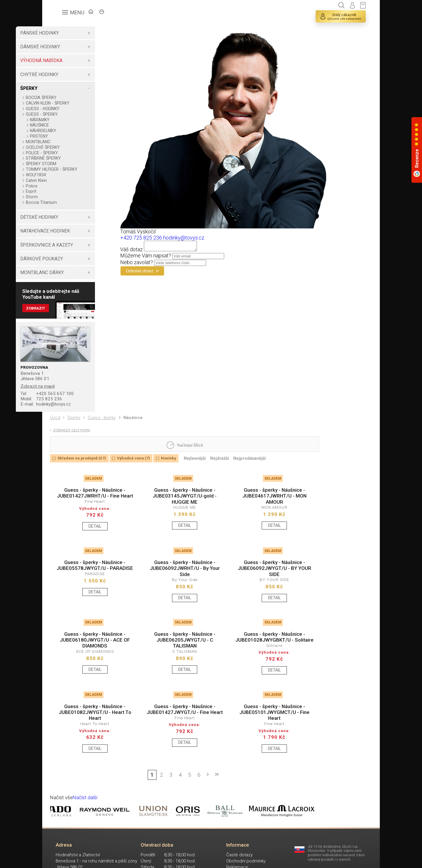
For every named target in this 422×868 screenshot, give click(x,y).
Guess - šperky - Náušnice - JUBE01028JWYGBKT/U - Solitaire (254, 666)
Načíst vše (62, 838)
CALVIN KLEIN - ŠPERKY (77, 103)
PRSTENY (69, 136)
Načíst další (88, 838)
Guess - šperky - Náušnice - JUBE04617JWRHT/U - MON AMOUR (254, 508)
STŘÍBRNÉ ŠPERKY (73, 158)
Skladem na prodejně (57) (85, 468)
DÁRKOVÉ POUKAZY (71, 263)
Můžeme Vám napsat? (162, 257)
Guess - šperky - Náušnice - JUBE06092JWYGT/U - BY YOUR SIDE (254, 590)
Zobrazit (65, 314)
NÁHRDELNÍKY (73, 131)
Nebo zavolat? (153, 264)
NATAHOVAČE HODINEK (75, 236)
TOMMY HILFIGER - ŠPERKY (73, 172)
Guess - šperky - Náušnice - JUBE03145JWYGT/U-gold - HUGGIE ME (173, 508)
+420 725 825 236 (157, 238)
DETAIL (91, 546)
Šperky (76, 425)
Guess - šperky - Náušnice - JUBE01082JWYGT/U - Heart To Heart (91, 749)
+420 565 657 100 (78, 400)
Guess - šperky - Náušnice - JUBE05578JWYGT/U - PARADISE (91, 590)
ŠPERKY (58, 88)
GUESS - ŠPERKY (71, 114)
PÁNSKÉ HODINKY (69, 33)
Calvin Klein (66, 185)
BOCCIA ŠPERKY (71, 98)
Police (61, 191)
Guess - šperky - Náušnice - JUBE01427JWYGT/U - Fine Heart (173, 749)
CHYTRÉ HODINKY (69, 75)
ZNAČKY (123, 13)
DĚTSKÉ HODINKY (69, 222)
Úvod (56, 425)
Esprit (61, 196)
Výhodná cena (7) (140, 468)
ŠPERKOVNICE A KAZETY (76, 250)
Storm (61, 201)
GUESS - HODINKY (72, 109)
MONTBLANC (68, 142)
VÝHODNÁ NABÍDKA (71, 60)
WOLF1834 (65, 180)
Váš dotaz (148, 251)
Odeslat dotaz (159, 273)
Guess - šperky (106, 425)
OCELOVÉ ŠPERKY (72, 147)
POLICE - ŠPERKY (72, 153)
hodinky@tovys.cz (78, 411)
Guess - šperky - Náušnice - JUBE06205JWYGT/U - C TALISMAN (173, 666)
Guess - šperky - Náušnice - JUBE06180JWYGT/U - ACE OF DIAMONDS (91, 666)
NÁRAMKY (69, 120)
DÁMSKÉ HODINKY (70, 47)
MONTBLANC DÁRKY (72, 277)
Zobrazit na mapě (68, 392)
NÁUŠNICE (69, 125)
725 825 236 (72, 405)
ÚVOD (94, 13)
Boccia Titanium (71, 207)
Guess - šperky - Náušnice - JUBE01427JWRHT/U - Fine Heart (91, 508)
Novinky (178, 468)
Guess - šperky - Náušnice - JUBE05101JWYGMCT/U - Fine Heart (254, 749)
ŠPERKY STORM (71, 164)
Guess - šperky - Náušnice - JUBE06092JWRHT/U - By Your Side (173, 590)
